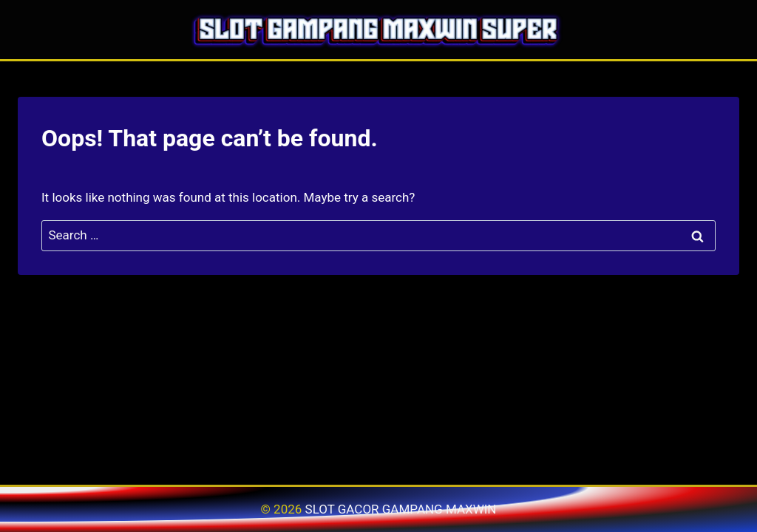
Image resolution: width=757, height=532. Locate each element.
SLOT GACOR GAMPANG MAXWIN (401, 509)
